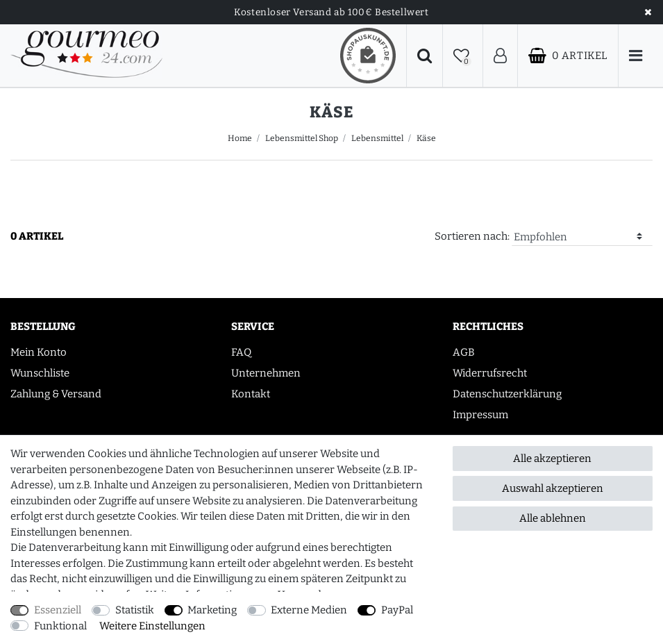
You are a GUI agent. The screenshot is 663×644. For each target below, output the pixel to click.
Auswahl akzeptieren (553, 488)
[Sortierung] (582, 237)
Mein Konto (39, 352)
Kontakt (251, 394)
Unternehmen (266, 373)
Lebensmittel (377, 138)
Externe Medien (309, 610)
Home (240, 138)
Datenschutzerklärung (507, 394)
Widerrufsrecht (490, 373)
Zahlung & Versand (56, 394)
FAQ (241, 352)
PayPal (397, 610)
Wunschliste (40, 373)
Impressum (480, 415)
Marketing (212, 610)
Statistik (135, 610)
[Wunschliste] (463, 56)
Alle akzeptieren (552, 459)
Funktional (60, 626)
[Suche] (425, 56)
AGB (464, 352)
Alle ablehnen (553, 518)
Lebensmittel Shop (302, 138)
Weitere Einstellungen (152, 626)
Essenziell (58, 610)
